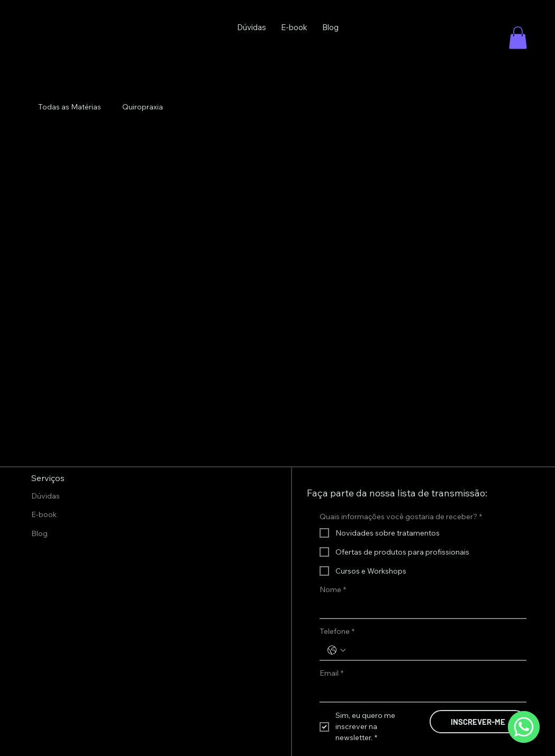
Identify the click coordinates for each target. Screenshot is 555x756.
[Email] (420, 693)
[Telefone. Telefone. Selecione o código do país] (336, 650)
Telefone (337, 632)
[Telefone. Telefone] (434, 650)
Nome (333, 590)
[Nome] (420, 609)
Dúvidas (46, 496)
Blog (39, 533)
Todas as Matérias (70, 107)
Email (331, 674)
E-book (44, 514)
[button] (518, 38)
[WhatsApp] (524, 727)
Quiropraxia (143, 107)
